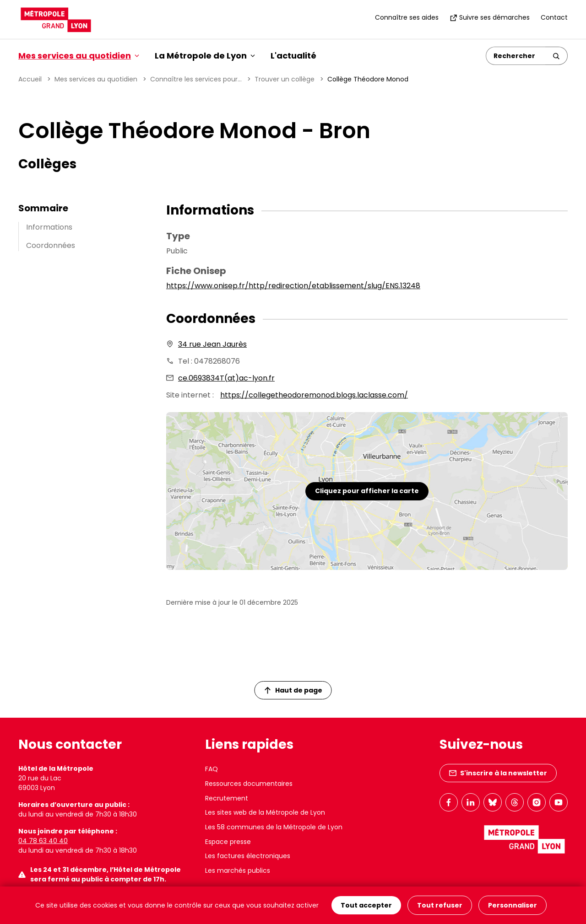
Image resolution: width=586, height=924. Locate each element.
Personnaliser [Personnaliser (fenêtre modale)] (513, 905)
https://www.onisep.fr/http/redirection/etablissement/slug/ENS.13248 (293, 286)
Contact (554, 17)
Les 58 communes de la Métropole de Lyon (274, 827)
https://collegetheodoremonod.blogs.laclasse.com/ (314, 395)
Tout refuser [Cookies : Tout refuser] (440, 905)
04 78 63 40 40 (43, 841)
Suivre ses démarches (490, 17)
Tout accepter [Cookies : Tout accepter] (366, 905)
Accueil (30, 79)
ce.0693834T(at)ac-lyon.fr (226, 378)
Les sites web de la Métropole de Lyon (265, 812)
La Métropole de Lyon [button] (205, 56)
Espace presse (228, 842)
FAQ (212, 769)
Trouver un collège (285, 79)
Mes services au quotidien (96, 79)
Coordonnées (51, 245)
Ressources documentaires (249, 784)
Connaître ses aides (407, 17)
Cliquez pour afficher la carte (367, 491)
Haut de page (293, 690)
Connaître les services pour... (196, 79)
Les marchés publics (238, 870)
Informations (49, 227)
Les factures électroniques (248, 856)
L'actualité (293, 56)
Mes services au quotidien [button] (79, 56)
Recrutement (227, 798)
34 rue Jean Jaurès (212, 344)
